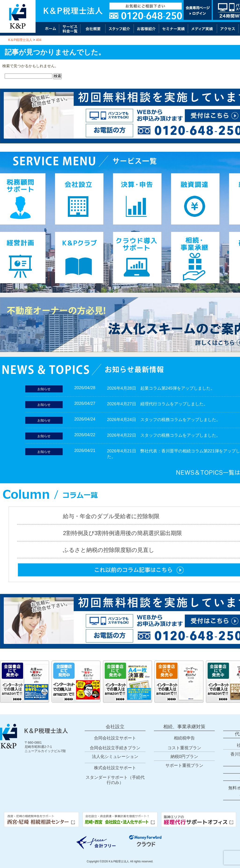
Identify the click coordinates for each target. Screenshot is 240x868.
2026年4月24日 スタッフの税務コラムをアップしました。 (164, 420)
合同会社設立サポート (115, 738)
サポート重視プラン (184, 765)
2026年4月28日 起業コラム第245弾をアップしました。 (161, 388)
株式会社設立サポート (115, 768)
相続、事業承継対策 (184, 727)
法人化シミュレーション (115, 757)
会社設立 (115, 727)
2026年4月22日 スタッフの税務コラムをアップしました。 (164, 435)
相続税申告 (184, 738)
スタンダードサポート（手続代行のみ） (115, 780)
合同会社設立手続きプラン (115, 748)
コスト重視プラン (184, 748)
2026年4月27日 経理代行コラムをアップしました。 (157, 404)
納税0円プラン (184, 757)
